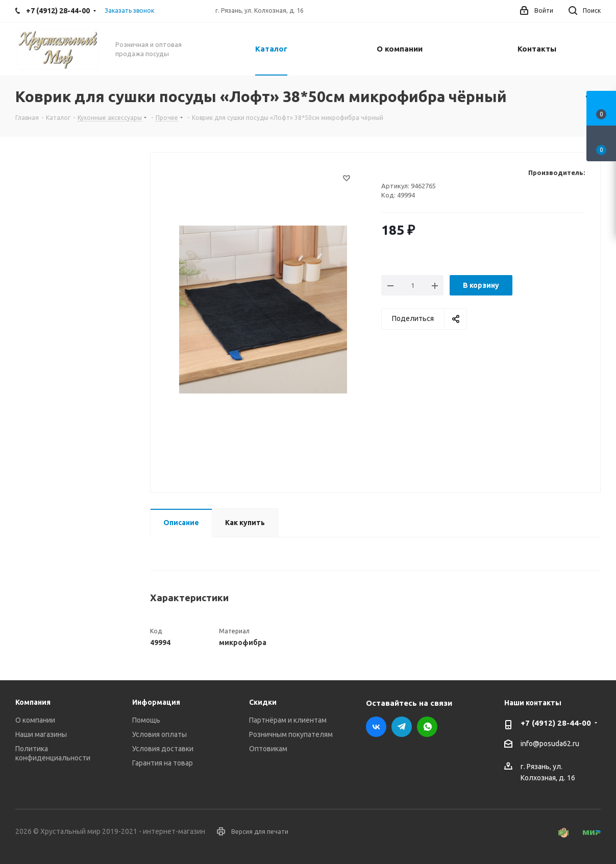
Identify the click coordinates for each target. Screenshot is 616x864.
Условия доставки (163, 749)
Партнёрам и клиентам (288, 720)
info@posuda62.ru (550, 744)
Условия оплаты (159, 734)
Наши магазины (41, 734)
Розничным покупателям (291, 734)
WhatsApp (427, 727)
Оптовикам (268, 749)
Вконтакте (376, 727)
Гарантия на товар (163, 763)
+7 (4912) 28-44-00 (556, 723)
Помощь (146, 720)
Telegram (402, 727)
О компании (35, 720)
